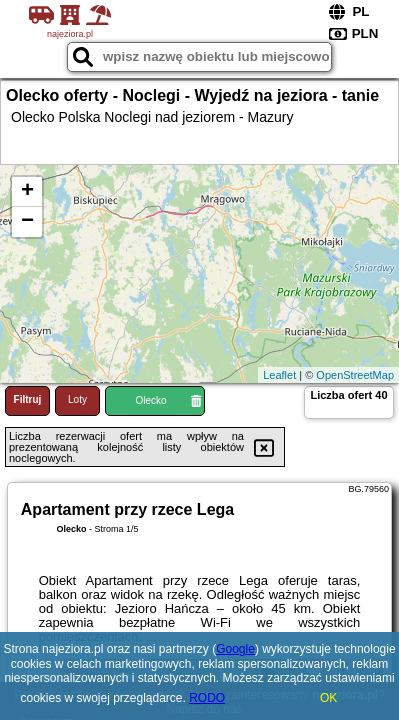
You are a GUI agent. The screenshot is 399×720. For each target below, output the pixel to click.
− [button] (27, 222)
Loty (77, 399)
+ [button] (27, 192)
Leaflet (279, 375)
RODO (207, 698)
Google (235, 649)
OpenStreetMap (355, 375)
